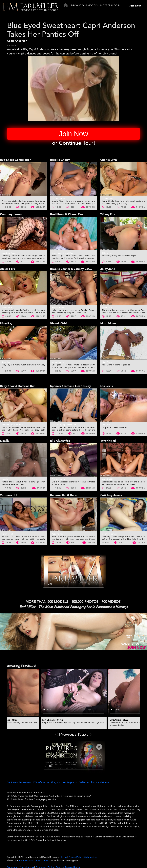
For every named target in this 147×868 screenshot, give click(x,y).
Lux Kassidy (57, 425)
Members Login (110, 5)
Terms (64, 857)
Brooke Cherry (60, 160)
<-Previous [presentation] (66, 734)
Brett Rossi (57, 253)
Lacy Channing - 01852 (53, 720)
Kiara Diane (108, 324)
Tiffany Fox (108, 214)
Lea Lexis (106, 386)
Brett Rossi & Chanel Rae (66, 214)
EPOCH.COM (26, 861)
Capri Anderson (17, 41)
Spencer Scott (70, 425)
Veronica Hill (109, 441)
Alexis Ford (8, 269)
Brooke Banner (58, 308)
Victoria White (60, 324)
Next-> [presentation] (85, 734)
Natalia (5, 441)
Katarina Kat (7, 425)
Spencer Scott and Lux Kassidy (70, 386)
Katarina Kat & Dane (63, 495)
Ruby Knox (19, 425)
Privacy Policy (75, 857)
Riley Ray (6, 324)
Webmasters (91, 857)
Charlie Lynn (109, 160)
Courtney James (11, 214)
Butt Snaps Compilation (16, 160)
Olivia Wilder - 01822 (119, 720)
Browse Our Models (84, 5)
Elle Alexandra (60, 441)
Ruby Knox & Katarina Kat (17, 386)
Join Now (135, 6)
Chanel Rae (68, 253)
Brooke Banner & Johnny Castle (71, 269)
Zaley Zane (108, 269)
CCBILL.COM (42, 861)
